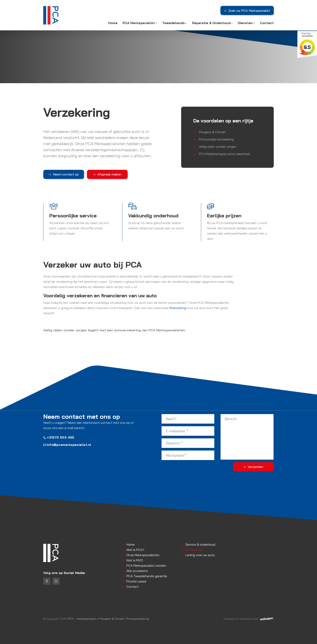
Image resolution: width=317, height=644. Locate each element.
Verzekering (194, 549)
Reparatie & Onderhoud (211, 23)
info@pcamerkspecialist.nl (67, 445)
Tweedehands (173, 23)
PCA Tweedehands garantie (147, 576)
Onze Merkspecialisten (143, 555)
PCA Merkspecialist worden (146, 565)
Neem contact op (64, 174)
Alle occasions (137, 571)
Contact (267, 23)
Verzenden (258, 467)
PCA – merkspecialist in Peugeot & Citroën (96, 618)
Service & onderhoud (200, 544)
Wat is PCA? (135, 549)
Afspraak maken (104, 174)
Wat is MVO (135, 560)
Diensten (245, 23)
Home (113, 23)
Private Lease (136, 581)
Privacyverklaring (138, 618)
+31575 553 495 (59, 437)
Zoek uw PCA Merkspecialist (249, 11)
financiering (178, 308)
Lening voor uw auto (200, 555)
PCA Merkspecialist (139, 23)
